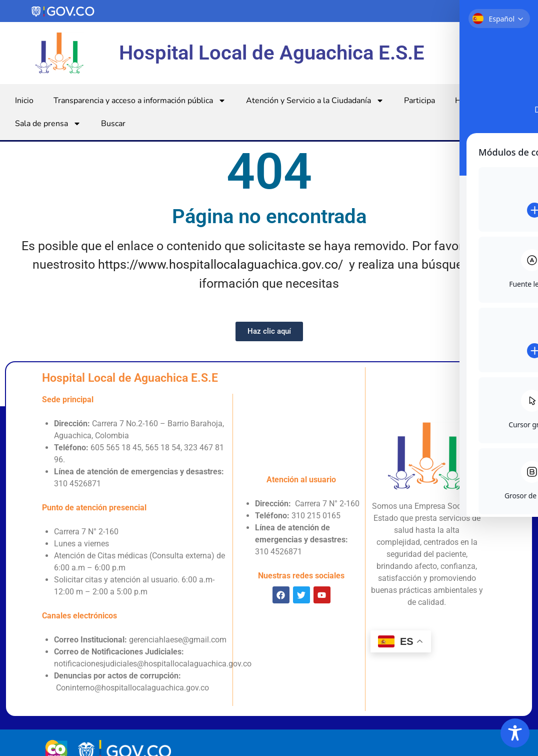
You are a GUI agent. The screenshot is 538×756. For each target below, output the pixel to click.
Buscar (113, 124)
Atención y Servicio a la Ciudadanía (315, 101)
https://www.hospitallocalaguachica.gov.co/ (220, 264)
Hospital (477, 101)
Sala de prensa (48, 124)
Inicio (24, 101)
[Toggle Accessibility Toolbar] (515, 733)
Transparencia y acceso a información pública (140, 101)
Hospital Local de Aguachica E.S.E (272, 53)
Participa (419, 101)
